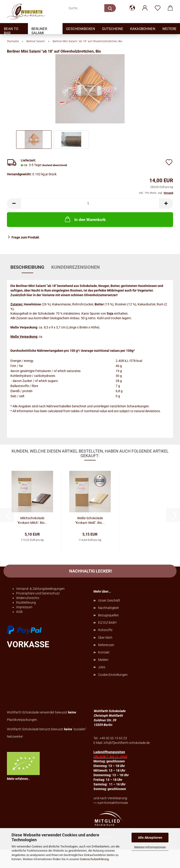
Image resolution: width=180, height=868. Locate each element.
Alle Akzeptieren (150, 838)
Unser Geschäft (109, 600)
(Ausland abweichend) (54, 165)
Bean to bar (11, 30)
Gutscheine (113, 29)
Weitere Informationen (150, 847)
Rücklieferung (26, 603)
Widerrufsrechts (28, 598)
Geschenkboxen (81, 29)
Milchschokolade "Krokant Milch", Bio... (32, 520)
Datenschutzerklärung (94, 859)
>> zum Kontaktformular (111, 803)
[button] (132, 8)
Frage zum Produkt (25, 237)
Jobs (102, 667)
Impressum (24, 607)
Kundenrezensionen (75, 267)
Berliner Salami (39, 30)
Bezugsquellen (108, 615)
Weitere (169, 29)
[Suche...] (110, 8)
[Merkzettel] (157, 8)
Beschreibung (27, 267)
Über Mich (105, 638)
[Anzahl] (90, 204)
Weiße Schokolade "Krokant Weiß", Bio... (90, 520)
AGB (19, 612)
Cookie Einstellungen (113, 675)
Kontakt (104, 652)
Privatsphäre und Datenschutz (38, 593)
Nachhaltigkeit (108, 608)
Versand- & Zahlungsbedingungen (40, 589)
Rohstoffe (105, 630)
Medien (103, 660)
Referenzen (106, 645)
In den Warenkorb (85, 219)
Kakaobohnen (143, 29)
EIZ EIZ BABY (107, 623)
